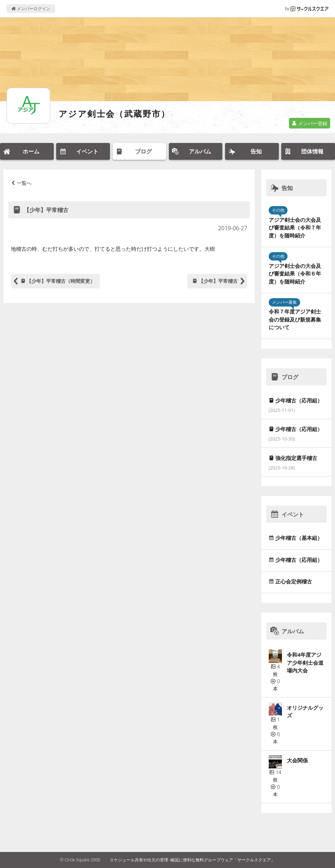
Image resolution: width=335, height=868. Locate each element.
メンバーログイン (31, 9)
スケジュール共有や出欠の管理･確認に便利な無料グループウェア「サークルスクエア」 (192, 860)
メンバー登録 (310, 123)
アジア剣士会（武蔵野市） (114, 114)
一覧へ (24, 183)
